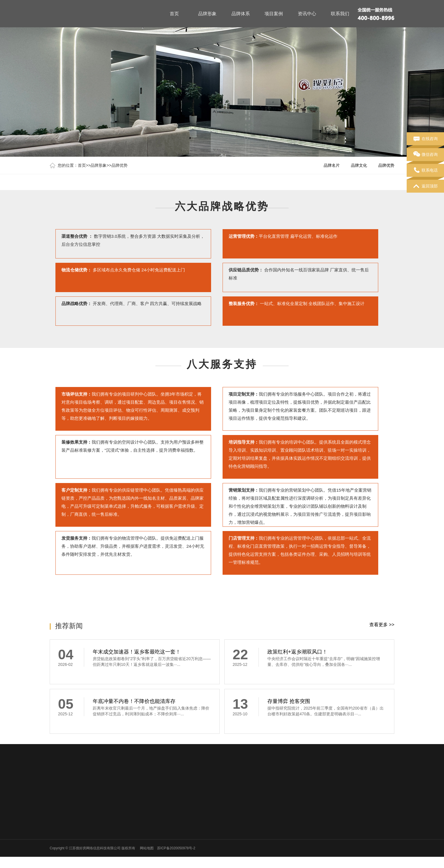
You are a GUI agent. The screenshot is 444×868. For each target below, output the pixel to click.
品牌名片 (332, 165)
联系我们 (340, 14)
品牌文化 (359, 165)
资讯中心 (307, 14)
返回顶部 (425, 186)
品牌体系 (241, 14)
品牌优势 (119, 165)
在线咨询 (425, 139)
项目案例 (274, 14)
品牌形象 (207, 14)
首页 (174, 14)
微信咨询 (425, 155)
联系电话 (425, 170)
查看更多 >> (382, 625)
